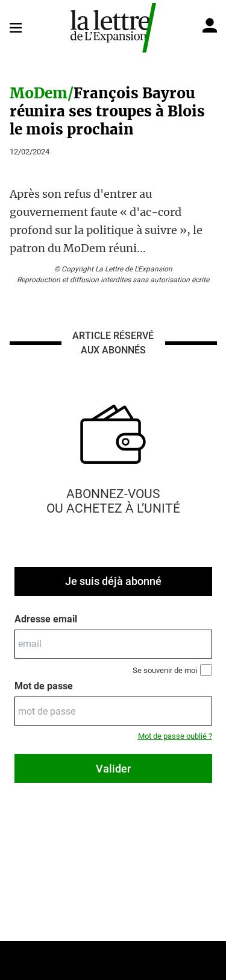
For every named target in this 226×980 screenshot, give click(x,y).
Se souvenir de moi (172, 670)
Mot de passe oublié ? (175, 736)
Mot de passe (44, 686)
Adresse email (46, 619)
